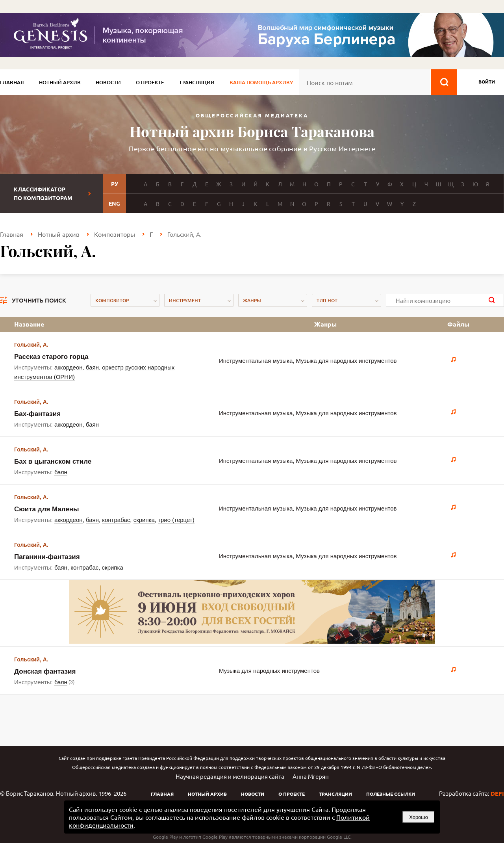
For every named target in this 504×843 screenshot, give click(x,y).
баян (92, 367)
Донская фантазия (45, 671)
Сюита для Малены (47, 509)
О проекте (150, 82)
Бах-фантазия (37, 414)
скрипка (144, 520)
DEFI (497, 793)
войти (487, 82)
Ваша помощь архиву (261, 82)
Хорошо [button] (419, 817)
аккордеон (69, 367)
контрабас (116, 520)
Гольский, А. (31, 345)
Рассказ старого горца (51, 357)
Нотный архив (60, 82)
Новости (108, 82)
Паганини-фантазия (47, 557)
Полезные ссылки (391, 794)
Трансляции (197, 82)
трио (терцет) (176, 520)
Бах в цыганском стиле (53, 461)
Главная (12, 82)
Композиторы (115, 234)
